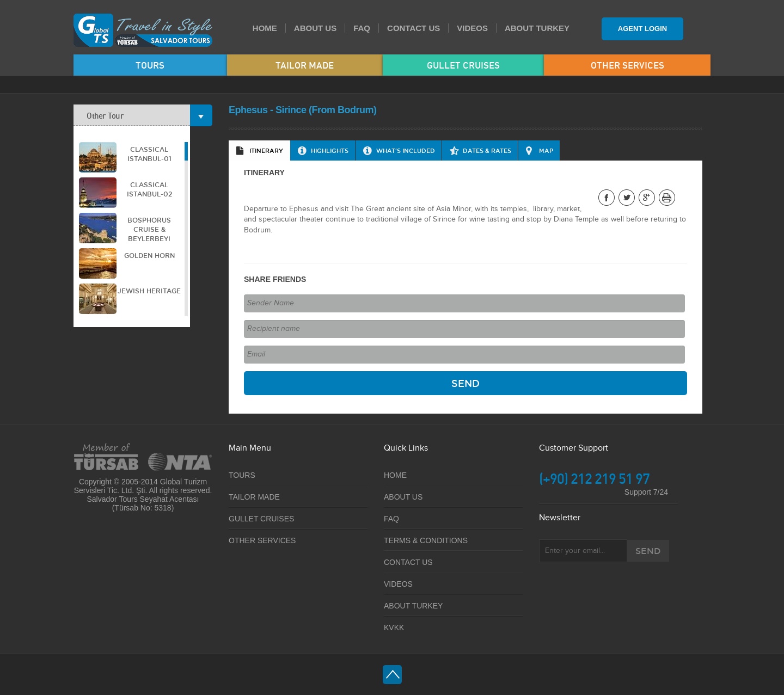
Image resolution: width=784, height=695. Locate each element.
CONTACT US (414, 28)
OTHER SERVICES (627, 65)
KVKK (394, 628)
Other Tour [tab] (138, 115)
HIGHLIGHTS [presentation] (330, 150)
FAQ (362, 28)
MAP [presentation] (546, 150)
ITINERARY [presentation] (266, 150)
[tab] (259, 150)
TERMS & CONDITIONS (426, 540)
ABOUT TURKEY (537, 28)
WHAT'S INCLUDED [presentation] (406, 150)
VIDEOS (472, 28)
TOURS (150, 65)
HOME (265, 28)
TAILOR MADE (305, 65)
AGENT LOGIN (642, 29)
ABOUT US (315, 28)
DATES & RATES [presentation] (487, 150)
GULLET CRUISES (463, 65)
